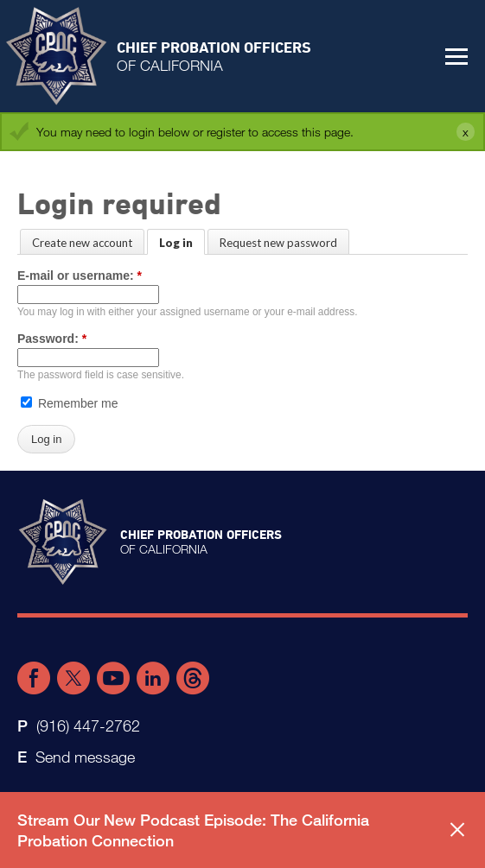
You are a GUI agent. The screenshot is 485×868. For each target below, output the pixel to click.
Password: (52, 339)
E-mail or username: (80, 276)
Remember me (69, 403)
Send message (85, 757)
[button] (456, 56)
